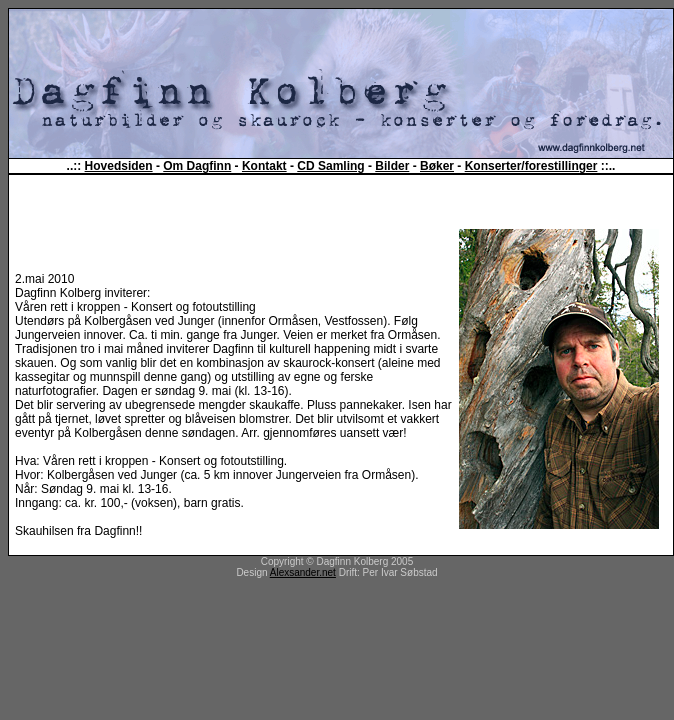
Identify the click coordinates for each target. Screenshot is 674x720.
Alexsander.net (303, 572)
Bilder (392, 166)
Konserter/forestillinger (531, 166)
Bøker (437, 166)
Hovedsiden (119, 166)
